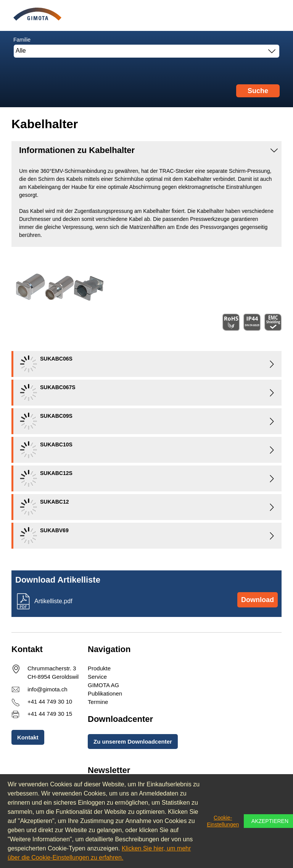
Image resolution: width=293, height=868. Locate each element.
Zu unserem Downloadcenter (133, 742)
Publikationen (105, 693)
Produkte (99, 668)
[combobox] (146, 51)
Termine (98, 702)
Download (258, 600)
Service (97, 677)
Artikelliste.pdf (53, 601)
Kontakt (28, 737)
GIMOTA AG (103, 685)
